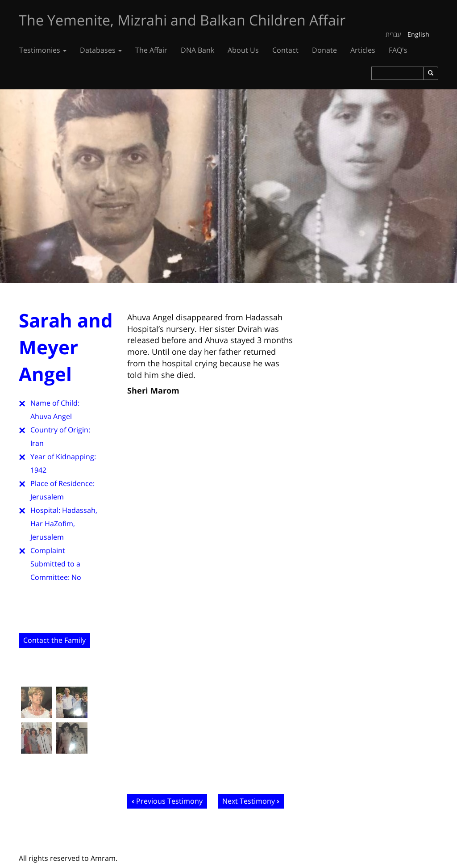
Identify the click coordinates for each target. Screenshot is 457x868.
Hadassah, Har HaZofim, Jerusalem (64, 524)
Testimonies (43, 50)
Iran (37, 443)
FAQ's (398, 50)
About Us (243, 50)
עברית (393, 34)
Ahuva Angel (51, 416)
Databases (101, 50)
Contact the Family (54, 640)
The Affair (151, 50)
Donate (324, 50)
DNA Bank (197, 50)
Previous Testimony (169, 801)
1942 (38, 470)
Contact (285, 50)
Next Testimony (249, 801)
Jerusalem (47, 497)
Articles (363, 50)
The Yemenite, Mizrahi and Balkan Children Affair (182, 20)
